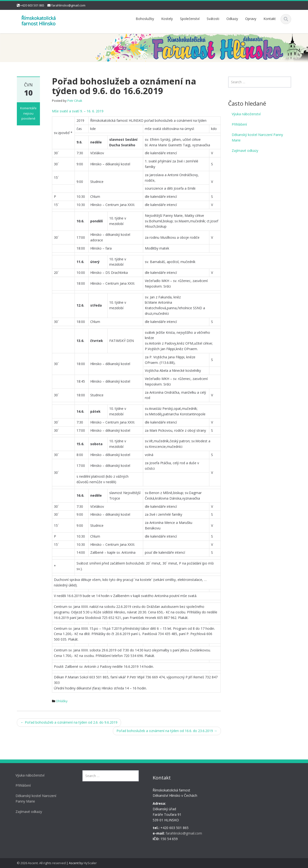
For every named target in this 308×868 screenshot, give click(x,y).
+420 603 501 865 (32, 5)
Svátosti (213, 19)
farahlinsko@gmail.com (68, 5)
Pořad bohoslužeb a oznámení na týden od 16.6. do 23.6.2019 (167, 731)
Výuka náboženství (246, 114)
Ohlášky (62, 701)
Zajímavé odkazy (245, 151)
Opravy (251, 19)
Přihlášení (239, 124)
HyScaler (90, 863)
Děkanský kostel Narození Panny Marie (257, 137)
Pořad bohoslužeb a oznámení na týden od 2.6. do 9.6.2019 (69, 722)
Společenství (190, 19)
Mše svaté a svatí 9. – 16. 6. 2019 (78, 111)
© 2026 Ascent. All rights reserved (41, 863)
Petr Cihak (75, 101)
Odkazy (232, 19)
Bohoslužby (145, 19)
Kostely (167, 19)
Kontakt (270, 19)
